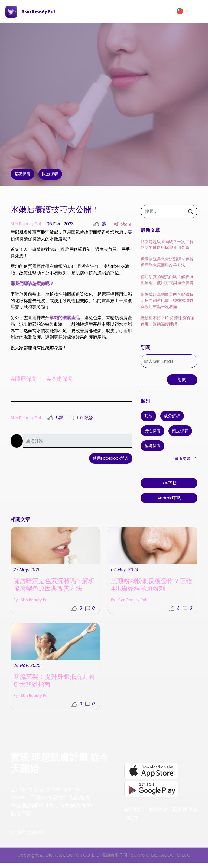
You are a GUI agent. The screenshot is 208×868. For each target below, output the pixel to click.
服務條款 (158, 814)
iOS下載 (169, 486)
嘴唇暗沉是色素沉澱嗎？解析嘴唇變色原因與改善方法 (167, 263)
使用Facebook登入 (111, 459)
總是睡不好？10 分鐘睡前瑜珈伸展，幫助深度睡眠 (167, 322)
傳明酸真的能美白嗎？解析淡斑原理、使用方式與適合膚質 (167, 280)
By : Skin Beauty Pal (131, 675)
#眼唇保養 (24, 379)
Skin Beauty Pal (27, 224)
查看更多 (186, 461)
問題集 (132, 823)
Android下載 (169, 500)
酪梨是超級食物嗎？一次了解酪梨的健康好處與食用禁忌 (167, 245)
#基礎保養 (60, 379)
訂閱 (181, 381)
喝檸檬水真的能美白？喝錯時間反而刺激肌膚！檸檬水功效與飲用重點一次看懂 (167, 301)
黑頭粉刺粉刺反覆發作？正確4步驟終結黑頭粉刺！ (150, 660)
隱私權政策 (185, 814)
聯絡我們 (134, 814)
